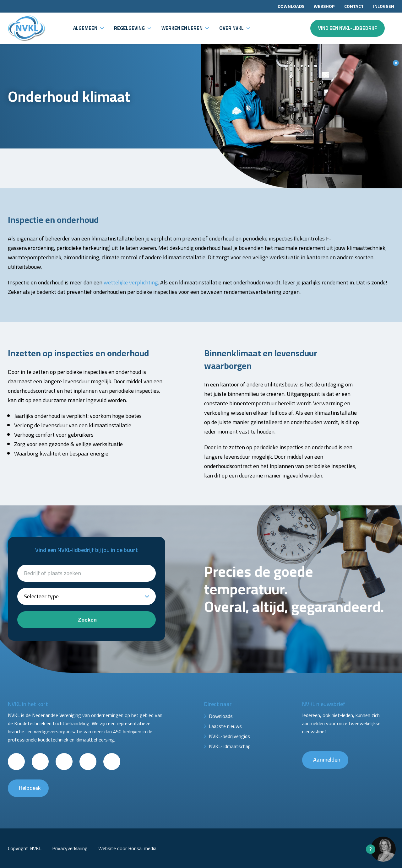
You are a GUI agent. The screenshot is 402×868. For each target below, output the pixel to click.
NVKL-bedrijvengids (229, 736)
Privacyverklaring (70, 848)
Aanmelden (327, 760)
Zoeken (87, 620)
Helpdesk (30, 788)
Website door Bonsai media (127, 848)
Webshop (324, 6)
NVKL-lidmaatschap (230, 746)
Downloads (291, 6)
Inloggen (384, 6)
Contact (354, 6)
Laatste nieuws (225, 726)
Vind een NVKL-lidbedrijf (348, 28)
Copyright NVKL (25, 848)
